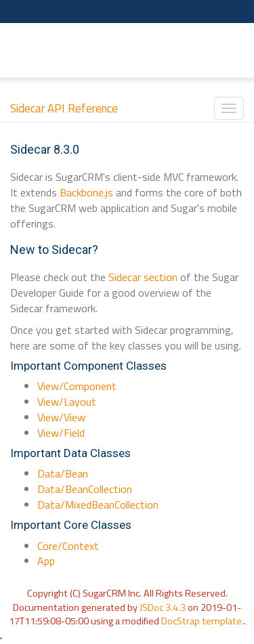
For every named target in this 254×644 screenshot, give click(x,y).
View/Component (77, 386)
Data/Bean (63, 473)
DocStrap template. (203, 621)
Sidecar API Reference (64, 108)
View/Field (61, 433)
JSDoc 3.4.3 (163, 607)
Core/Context (68, 546)
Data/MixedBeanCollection (98, 505)
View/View (61, 417)
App (46, 561)
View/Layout (67, 402)
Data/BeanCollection (85, 489)
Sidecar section (143, 277)
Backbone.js (86, 192)
